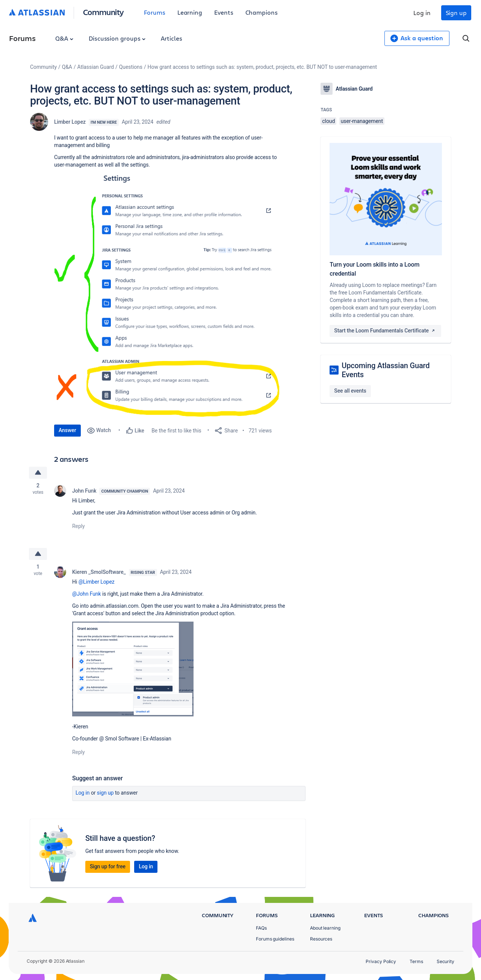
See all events (350, 391)
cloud (328, 121)
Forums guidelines (275, 939)
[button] (167, 295)
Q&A (64, 38)
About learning (325, 928)
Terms (416, 961)
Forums (155, 12)
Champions (262, 12)
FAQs (261, 928)
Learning (190, 12)
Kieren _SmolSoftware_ (99, 572)
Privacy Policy (381, 961)
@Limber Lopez (97, 582)
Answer (67, 430)
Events (224, 12)
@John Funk (87, 594)
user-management (362, 121)
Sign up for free (108, 866)
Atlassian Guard (96, 67)
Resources (321, 939)
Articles (171, 38)
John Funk (84, 491)
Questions (131, 67)
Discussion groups (117, 38)
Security (445, 961)
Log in (422, 13)
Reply (79, 526)
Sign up (456, 13)
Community (104, 12)
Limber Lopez (70, 122)
